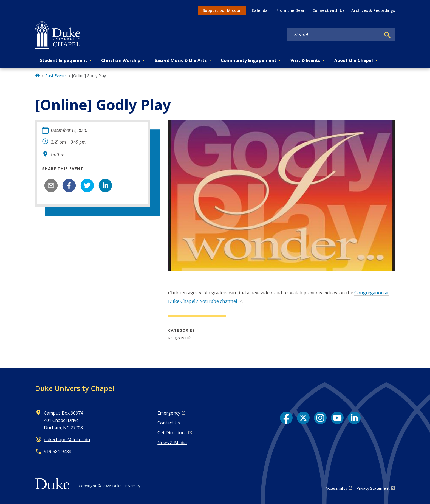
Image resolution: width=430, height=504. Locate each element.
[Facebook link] (286, 418)
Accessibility (336, 488)
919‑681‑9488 (58, 452)
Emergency (169, 413)
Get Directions (172, 433)
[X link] (303, 418)
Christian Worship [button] (121, 60)
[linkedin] (105, 185)
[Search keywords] (334, 35)
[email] (51, 185)
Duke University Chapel (75, 388)
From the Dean (291, 10)
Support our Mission (222, 10)
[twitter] (87, 185)
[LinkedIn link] (354, 418)
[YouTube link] (337, 418)
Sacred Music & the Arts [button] (181, 60)
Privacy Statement (373, 488)
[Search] (387, 35)
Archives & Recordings (373, 10)
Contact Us (169, 423)
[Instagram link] (320, 418)
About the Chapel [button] (354, 60)
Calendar (261, 10)
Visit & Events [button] (305, 60)
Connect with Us (328, 10)
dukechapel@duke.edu (67, 440)
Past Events (56, 76)
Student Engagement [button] (63, 60)
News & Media (172, 443)
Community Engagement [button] (249, 60)
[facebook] (69, 185)
